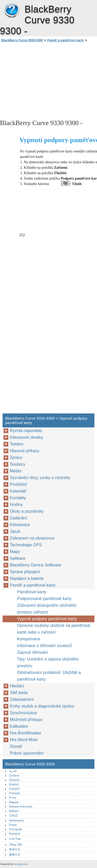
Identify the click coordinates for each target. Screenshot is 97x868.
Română (14, 834)
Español (14, 789)
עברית (13, 797)
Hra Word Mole (24, 740)
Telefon (17, 444)
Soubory (18, 464)
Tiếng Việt (15, 844)
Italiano (14, 811)
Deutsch (14, 780)
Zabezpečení (22, 699)
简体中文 (15, 849)
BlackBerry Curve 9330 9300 (12, 10)
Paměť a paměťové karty (66, 40)
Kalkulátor (19, 726)
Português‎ (16, 829)
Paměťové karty (32, 592)
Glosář (16, 746)
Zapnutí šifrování (32, 652)
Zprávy (16, 458)
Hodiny (16, 505)
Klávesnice (20, 525)
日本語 (13, 816)
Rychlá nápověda (26, 431)
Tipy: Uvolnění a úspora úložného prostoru (48, 662)
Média (16, 471)
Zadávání (18, 518)
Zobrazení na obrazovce (32, 538)
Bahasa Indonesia (21, 806)
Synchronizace (23, 713)
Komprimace (29, 639)
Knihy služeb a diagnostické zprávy (42, 706)
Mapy (15, 552)
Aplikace (18, 558)
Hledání (17, 686)
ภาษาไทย (15, 839)
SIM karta (19, 693)
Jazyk (15, 531)
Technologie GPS (26, 545)
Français (15, 793)
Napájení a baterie (27, 578)
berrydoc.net (21, 864)
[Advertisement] (48, 80)
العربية (13, 771)
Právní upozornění (27, 753)
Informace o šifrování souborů (44, 646)
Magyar (14, 802)
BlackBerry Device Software (35, 565)
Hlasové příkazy (25, 451)
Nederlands (16, 820)
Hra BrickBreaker (26, 733)
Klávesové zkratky (27, 437)
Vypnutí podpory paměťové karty (47, 619)
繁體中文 (15, 855)
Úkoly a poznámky (27, 511)
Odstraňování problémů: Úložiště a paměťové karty (49, 676)
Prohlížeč (18, 484)
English (14, 784)
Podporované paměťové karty (44, 599)
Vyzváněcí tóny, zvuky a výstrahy (40, 478)
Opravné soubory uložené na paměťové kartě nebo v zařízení (54, 629)
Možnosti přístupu (26, 720)
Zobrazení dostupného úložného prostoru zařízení (47, 609)
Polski (13, 825)
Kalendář (18, 491)
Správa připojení (25, 572)
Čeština (14, 775)
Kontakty (18, 498)
